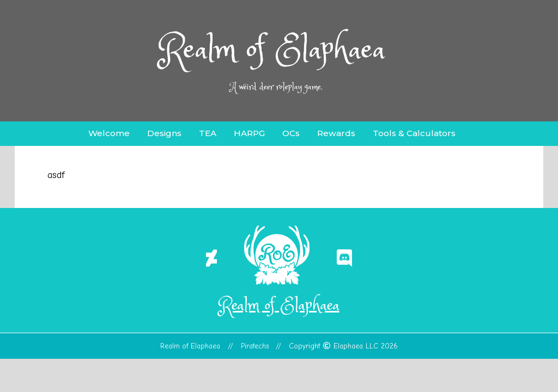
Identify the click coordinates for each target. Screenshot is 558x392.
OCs (291, 133)
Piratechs (255, 346)
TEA (208, 133)
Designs (164, 133)
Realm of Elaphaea (272, 51)
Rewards (336, 133)
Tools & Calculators (414, 133)
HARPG (249, 133)
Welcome (109, 133)
